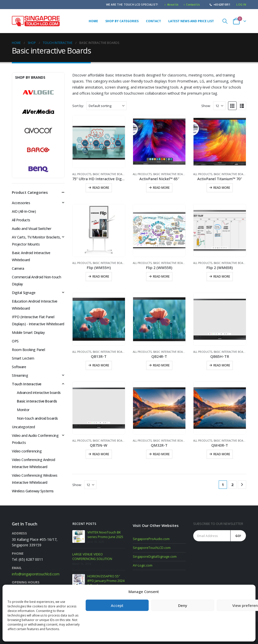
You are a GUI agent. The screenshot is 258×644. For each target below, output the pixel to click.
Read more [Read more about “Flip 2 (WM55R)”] (161, 276)
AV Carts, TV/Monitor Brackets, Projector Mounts (36, 241)
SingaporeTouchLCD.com (152, 548)
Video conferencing (27, 451)
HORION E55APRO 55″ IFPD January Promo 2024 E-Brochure (106, 581)
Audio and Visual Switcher (32, 229)
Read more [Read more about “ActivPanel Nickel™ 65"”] (161, 188)
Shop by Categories (122, 21)
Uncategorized (23, 427)
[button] (225, 21)
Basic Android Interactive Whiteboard (31, 256)
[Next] (242, 485)
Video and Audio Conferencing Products (35, 439)
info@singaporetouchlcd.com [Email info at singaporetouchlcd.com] (36, 574)
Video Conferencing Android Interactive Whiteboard (33, 463)
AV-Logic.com (143, 565)
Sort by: (78, 106)
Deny (183, 605)
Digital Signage (24, 293)
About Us (171, 4)
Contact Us (192, 4)
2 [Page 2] (232, 485)
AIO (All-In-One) (24, 211)
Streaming (20, 375)
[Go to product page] (99, 142)
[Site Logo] (36, 21)
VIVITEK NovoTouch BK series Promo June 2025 (105, 535)
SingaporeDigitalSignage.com (155, 557)
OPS (15, 341)
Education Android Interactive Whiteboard (35, 305)
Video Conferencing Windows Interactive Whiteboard (35, 479)
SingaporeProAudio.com (151, 539)
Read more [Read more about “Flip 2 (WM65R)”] (222, 276)
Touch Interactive (27, 384)
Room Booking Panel (28, 350)
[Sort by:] (107, 106)
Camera (18, 268)
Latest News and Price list (191, 21)
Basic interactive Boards (110, 174)
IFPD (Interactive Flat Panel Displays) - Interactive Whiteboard (38, 320)
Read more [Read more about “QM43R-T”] (222, 454)
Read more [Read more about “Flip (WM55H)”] (101, 276)
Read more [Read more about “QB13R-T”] (101, 365)
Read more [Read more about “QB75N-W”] (101, 454)
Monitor (23, 410)
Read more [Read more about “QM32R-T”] (161, 454)
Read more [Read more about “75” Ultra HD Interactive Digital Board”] (101, 188)
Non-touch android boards (37, 418)
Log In (241, 4)
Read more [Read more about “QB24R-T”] (161, 365)
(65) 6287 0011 (31, 559)
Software (19, 367)
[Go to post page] (79, 536)
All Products (82, 174)
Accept (117, 605)
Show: (206, 106)
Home (93, 21)
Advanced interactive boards (39, 393)
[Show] (219, 106)
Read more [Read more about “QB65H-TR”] (222, 365)
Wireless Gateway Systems (33, 491)
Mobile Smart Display (28, 332)
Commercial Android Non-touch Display (36, 280)
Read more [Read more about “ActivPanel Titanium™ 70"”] (222, 188)
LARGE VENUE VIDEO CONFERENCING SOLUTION (92, 557)
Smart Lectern (23, 358)
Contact (153, 21)
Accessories (21, 203)
